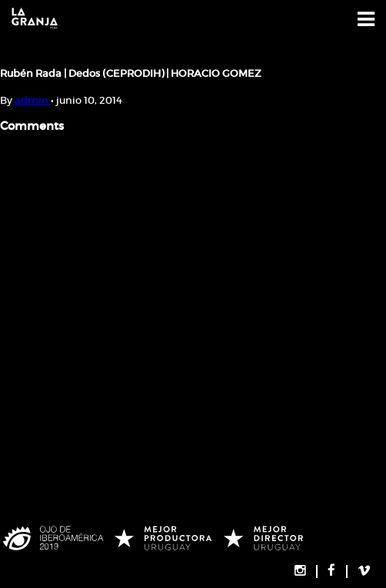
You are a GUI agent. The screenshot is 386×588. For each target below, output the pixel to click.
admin (32, 100)
